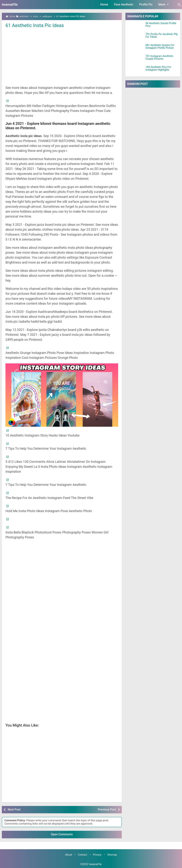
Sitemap (112, 855)
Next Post (14, 810)
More (164, 4)
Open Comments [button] (62, 834)
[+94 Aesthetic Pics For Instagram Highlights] (135, 70)
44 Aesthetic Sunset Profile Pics (161, 25)
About (68, 855)
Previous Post (107, 810)
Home (104, 4)
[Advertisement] (62, 56)
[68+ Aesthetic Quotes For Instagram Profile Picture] (135, 48)
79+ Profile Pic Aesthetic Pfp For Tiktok (162, 36)
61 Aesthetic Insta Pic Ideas (35, 25)
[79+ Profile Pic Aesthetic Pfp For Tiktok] (135, 37)
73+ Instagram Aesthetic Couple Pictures (159, 57)
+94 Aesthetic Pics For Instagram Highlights (158, 68)
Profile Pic (146, 4)
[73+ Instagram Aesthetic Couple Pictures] (135, 59)
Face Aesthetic (124, 4)
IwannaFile (10, 4)
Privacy (97, 855)
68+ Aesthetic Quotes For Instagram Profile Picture (160, 47)
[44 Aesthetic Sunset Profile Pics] (135, 26)
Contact (83, 855)
